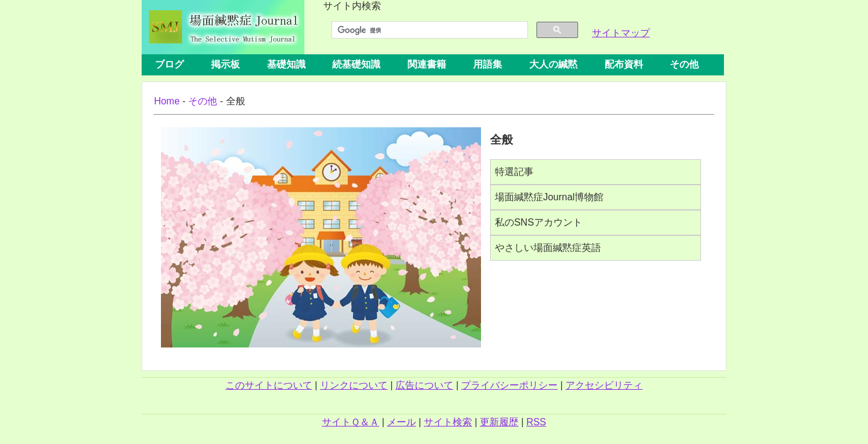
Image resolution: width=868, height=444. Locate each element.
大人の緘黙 (553, 64)
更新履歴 (499, 422)
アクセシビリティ (604, 385)
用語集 (488, 64)
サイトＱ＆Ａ (351, 422)
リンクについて (354, 385)
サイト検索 (448, 422)
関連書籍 (427, 64)
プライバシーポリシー (509, 385)
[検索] (429, 30)
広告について (424, 385)
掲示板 (225, 64)
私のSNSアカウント (539, 222)
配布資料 (624, 64)
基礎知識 (286, 64)
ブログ (169, 64)
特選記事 (514, 172)
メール (401, 422)
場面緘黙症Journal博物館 (549, 197)
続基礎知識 (356, 64)
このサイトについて (269, 385)
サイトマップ (621, 33)
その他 (684, 64)
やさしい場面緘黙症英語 (548, 248)
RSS (536, 422)
